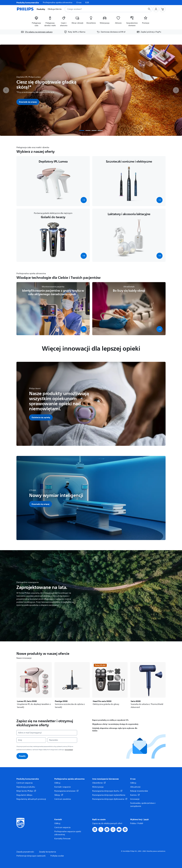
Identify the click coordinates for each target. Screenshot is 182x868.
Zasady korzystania (48, 852)
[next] (176, 90)
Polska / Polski (137, 823)
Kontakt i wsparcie (63, 787)
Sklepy (59, 795)
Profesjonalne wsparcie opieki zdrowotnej (68, 833)
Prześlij (22, 756)
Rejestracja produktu (26, 787)
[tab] (82, 130)
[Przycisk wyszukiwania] (149, 9)
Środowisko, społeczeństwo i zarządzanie (143, 805)
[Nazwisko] (62, 740)
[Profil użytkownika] (156, 9)
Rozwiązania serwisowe (66, 791)
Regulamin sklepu (24, 795)
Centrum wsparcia (25, 783)
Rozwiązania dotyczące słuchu (107, 791)
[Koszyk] (163, 9)
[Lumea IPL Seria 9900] (34, 685)
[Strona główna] (25, 9)
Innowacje (135, 799)
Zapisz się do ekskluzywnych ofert (107, 823)
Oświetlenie (99, 783)
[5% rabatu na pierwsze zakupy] (37, 32)
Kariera (135, 795)
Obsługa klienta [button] (55, 9)
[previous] (6, 90)
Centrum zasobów (63, 799)
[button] (84, 200)
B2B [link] (87, 3)
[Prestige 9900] (72, 685)
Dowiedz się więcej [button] (28, 102)
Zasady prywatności (25, 852)
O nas (79, 3)
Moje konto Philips (26, 791)
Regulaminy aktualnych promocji (31, 799)
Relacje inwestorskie (139, 791)
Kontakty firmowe (62, 839)
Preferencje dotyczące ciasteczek (31, 856)
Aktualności (135, 787)
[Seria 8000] (148, 685)
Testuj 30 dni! (100, 665)
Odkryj (57, 783)
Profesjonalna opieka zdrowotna (58, 3)
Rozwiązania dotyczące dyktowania (110, 799)
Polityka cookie (57, 856)
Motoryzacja (98, 787)
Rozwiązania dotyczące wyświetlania (109, 795)
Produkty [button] (41, 9)
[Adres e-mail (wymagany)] (47, 733)
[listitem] (36, 21)
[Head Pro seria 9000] (110, 684)
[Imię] (31, 740)
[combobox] (102, 9)
